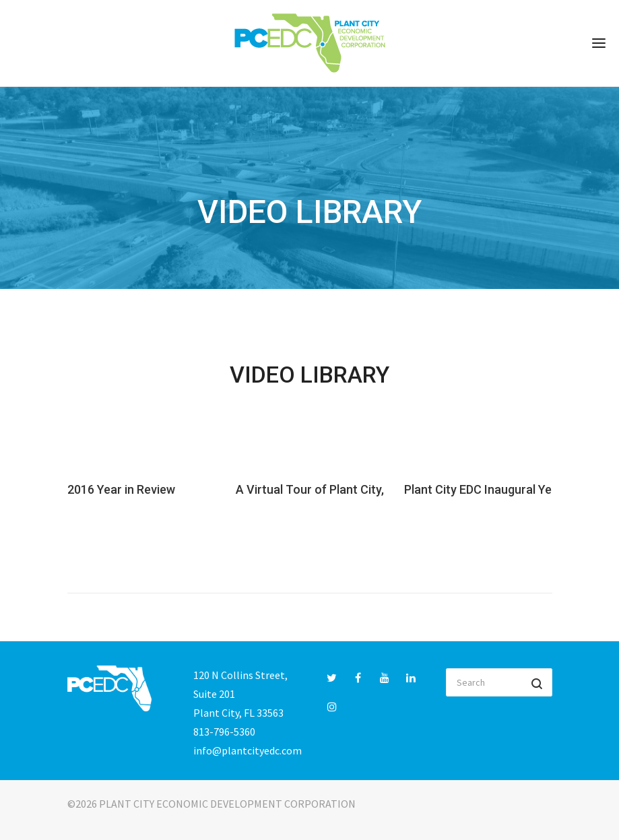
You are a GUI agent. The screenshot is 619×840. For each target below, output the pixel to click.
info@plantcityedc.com (248, 750)
